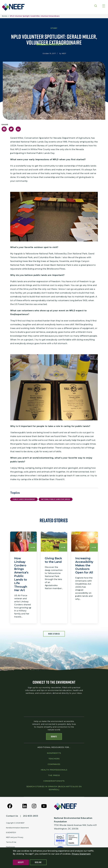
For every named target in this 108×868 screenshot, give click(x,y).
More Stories (54, 634)
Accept (21, 862)
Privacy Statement (81, 854)
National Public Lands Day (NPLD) (56, 499)
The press (54, 776)
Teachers (54, 759)
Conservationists (54, 782)
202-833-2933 (31, 817)
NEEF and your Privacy (15, 838)
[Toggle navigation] (104, 6)
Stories (5, 16)
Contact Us (12, 817)
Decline (38, 862)
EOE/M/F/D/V (11, 833)
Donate (54, 737)
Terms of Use (11, 843)
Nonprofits (54, 754)
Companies (54, 765)
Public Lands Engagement (24, 499)
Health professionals (54, 770)
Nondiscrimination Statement (17, 828)
